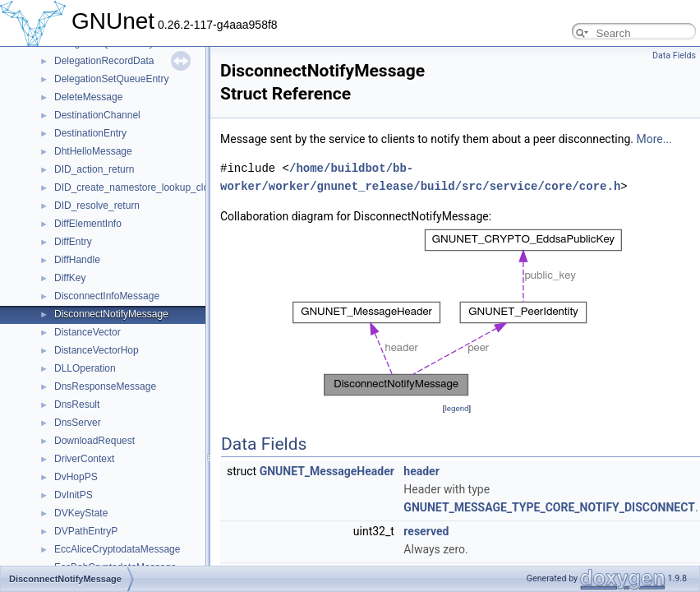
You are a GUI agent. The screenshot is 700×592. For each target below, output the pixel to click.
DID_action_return (94, 169)
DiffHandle (77, 260)
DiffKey (70, 278)
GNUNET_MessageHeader (327, 471)
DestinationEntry (90, 133)
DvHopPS (76, 477)
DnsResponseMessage (105, 386)
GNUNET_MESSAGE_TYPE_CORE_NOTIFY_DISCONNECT (549, 507)
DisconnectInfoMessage (107, 296)
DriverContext (84, 459)
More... (654, 139)
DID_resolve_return (97, 206)
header (421, 471)
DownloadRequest (94, 441)
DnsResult (77, 405)
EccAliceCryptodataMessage (117, 549)
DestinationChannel (97, 115)
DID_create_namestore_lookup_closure (141, 187)
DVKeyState (81, 513)
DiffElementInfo (88, 224)
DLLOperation (85, 368)
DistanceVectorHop (97, 350)
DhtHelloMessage (93, 151)
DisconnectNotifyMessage (111, 314)
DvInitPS (74, 495)
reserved (426, 531)
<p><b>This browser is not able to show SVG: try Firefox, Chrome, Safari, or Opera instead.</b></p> (457, 312)
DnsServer (78, 423)
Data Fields (674, 55)
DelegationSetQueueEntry (111, 79)
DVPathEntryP (86, 531)
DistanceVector (87, 332)
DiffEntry (73, 242)
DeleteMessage (88, 97)
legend (456, 408)
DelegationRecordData (104, 61)
